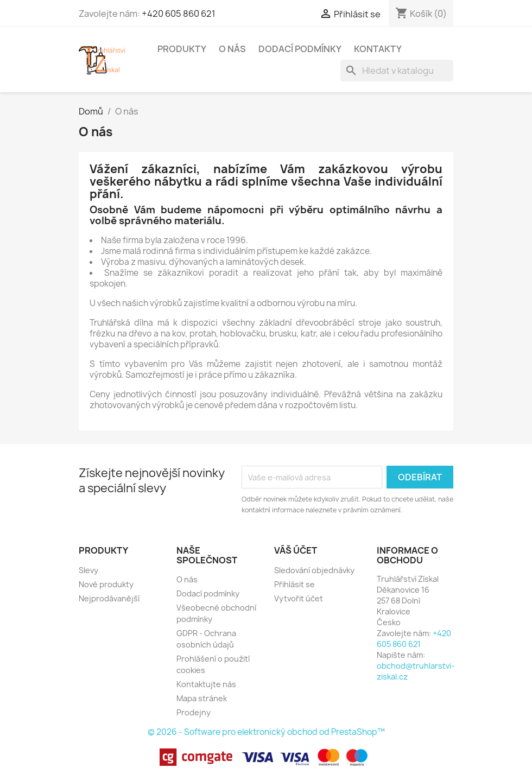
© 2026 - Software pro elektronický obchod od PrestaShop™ (266, 732)
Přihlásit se (294, 584)
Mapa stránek (202, 698)
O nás (232, 49)
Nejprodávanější (109, 598)
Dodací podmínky (300, 49)
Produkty (182, 49)
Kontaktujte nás (206, 684)
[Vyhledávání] (397, 71)
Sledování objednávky (314, 570)
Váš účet (296, 550)
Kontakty (378, 49)
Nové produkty (106, 584)
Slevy (88, 570)
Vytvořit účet (299, 598)
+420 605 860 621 (179, 14)
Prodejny (194, 712)
